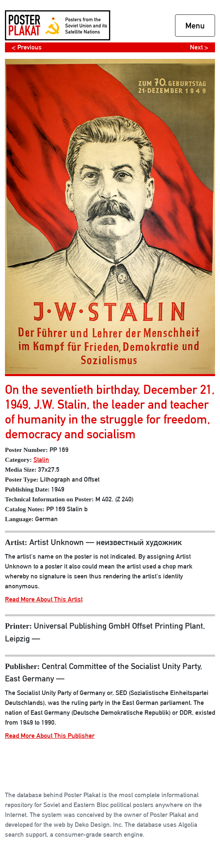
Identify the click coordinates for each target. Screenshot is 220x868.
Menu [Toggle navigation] (195, 26)
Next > (199, 47)
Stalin (41, 460)
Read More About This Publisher (50, 736)
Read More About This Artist (44, 599)
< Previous (27, 47)
